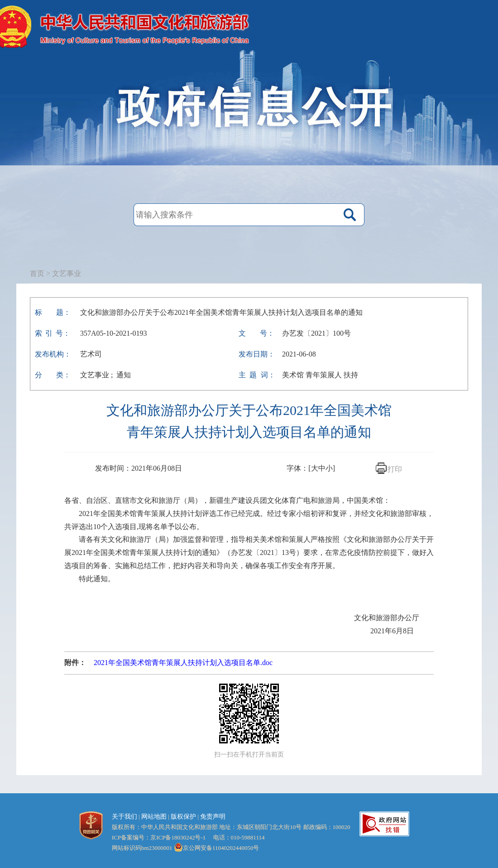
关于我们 (124, 817)
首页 (37, 273)
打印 (395, 469)
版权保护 (183, 817)
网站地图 (154, 817)
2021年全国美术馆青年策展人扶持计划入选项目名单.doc (183, 663)
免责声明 (213, 817)
